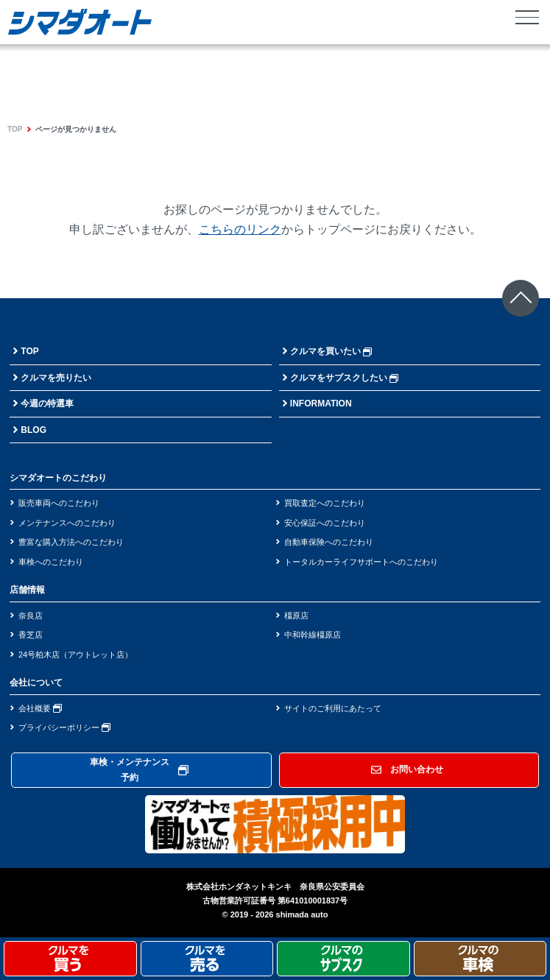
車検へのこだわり (51, 562)
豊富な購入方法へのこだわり (71, 542)
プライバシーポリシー (64, 727)
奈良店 (31, 616)
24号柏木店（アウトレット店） (75, 655)
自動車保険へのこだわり (329, 542)
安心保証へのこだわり (325, 523)
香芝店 (31, 635)
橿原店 (296, 616)
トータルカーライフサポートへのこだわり (361, 562)
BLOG (34, 430)
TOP (15, 129)
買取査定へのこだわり (325, 503)
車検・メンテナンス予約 (139, 769)
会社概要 (40, 708)
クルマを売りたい (56, 378)
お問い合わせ (407, 769)
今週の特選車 (47, 403)
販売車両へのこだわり (59, 503)
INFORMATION (321, 403)
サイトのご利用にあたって (333, 708)
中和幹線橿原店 (313, 635)
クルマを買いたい (331, 351)
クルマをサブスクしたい (344, 378)
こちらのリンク (240, 229)
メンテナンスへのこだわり (67, 523)
